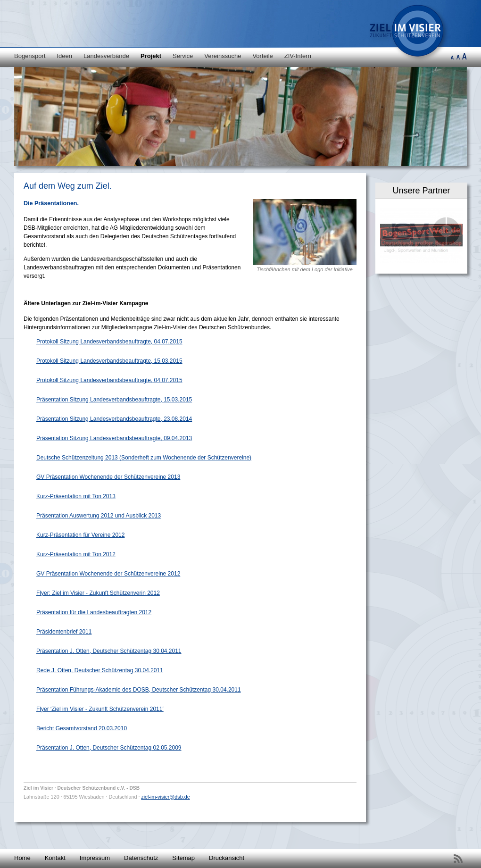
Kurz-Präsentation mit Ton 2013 (76, 496)
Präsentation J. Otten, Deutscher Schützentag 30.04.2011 (109, 651)
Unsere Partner (421, 191)
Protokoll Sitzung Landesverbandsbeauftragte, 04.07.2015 (109, 342)
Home (22, 858)
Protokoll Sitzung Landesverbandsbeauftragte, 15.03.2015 (109, 361)
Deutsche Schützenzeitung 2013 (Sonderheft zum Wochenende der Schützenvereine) (144, 458)
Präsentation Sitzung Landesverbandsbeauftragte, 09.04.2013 (114, 438)
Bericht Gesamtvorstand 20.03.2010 (82, 728)
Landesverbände (106, 56)
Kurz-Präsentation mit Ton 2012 (76, 554)
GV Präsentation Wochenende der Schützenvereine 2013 (108, 477)
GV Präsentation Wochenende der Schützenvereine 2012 (108, 574)
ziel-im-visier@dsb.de (165, 797)
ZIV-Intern (298, 56)
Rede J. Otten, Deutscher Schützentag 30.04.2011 (100, 670)
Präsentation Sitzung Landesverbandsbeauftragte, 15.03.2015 (114, 400)
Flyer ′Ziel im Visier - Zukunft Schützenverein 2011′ (100, 709)
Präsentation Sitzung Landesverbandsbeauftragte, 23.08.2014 (114, 419)
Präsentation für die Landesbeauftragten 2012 (94, 612)
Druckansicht (227, 858)
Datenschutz (141, 858)
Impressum (95, 858)
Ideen (65, 56)
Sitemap (183, 858)
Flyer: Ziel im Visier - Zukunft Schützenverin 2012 (98, 593)
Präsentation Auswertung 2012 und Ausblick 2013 (99, 516)
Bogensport (30, 56)
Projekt (151, 56)
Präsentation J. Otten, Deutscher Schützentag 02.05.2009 (109, 748)
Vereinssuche (223, 56)
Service (183, 56)
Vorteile (262, 56)
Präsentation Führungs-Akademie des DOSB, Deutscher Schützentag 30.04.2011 (139, 690)
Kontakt (55, 858)
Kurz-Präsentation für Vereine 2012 (80, 535)
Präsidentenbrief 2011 (64, 632)
